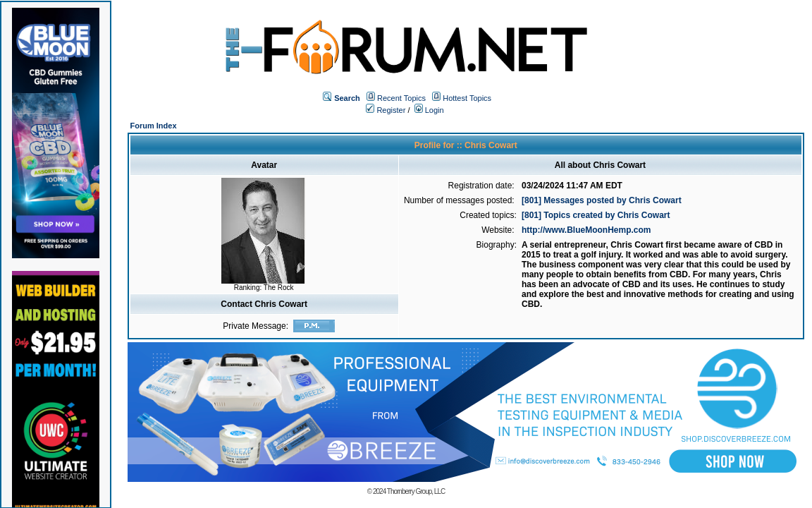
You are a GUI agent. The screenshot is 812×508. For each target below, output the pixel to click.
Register (386, 110)
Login (429, 110)
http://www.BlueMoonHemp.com (586, 230)
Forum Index (154, 126)
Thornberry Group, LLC (416, 491)
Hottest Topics (467, 98)
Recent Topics (401, 98)
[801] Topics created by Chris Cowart (596, 215)
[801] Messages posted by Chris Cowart (602, 200)
